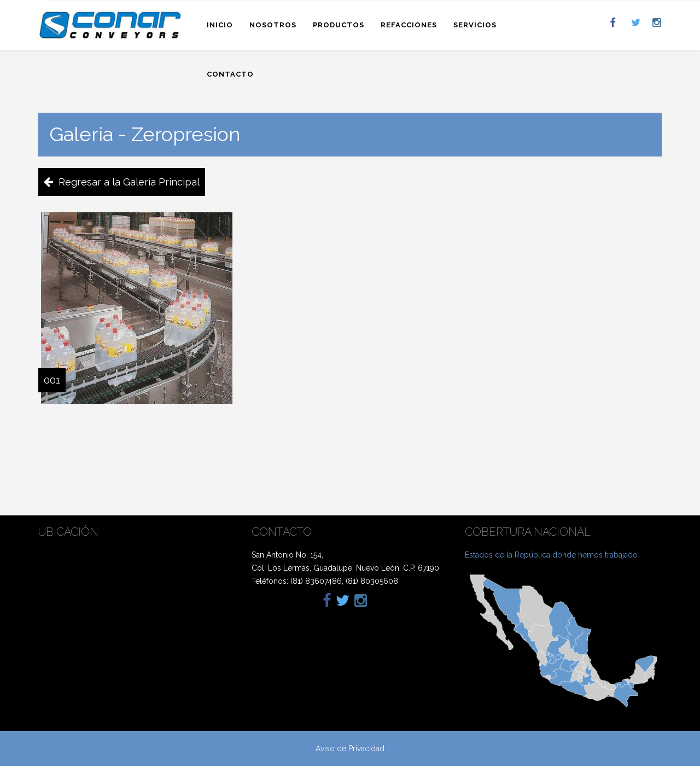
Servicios (475, 25)
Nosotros (273, 25)
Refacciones (409, 25)
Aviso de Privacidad (350, 748)
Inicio (220, 25)
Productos (339, 25)
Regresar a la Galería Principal (129, 182)
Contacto (230, 74)
